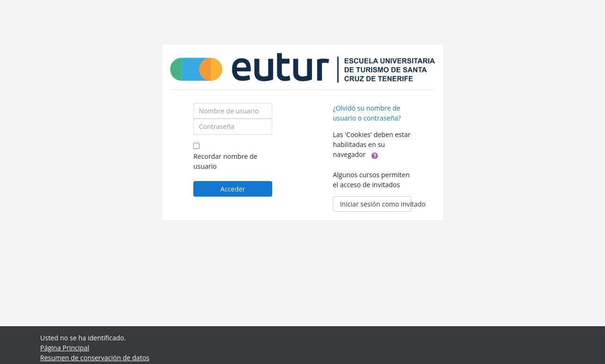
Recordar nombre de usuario (225, 161)
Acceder (233, 189)
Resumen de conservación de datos (95, 358)
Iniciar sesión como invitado (376, 204)
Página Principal (65, 348)
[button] (375, 155)
